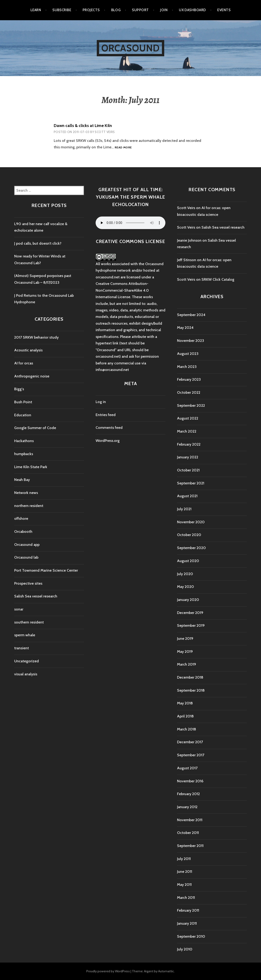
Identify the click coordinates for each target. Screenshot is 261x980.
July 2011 (184, 859)
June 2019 (185, 638)
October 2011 (188, 833)
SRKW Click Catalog (218, 279)
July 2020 (185, 574)
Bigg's (19, 389)
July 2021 (184, 509)
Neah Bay (22, 480)
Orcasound (131, 48)
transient (22, 648)
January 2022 (188, 457)
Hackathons (24, 441)
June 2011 (185, 872)
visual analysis (26, 674)
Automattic (166, 971)
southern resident (29, 622)
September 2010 (191, 936)
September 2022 (191, 405)
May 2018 (185, 703)
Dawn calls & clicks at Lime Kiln (83, 126)
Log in (101, 402)
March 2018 (187, 729)
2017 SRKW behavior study (36, 337)
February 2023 (189, 379)
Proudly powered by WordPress (108, 971)
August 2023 (188, 354)
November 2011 (190, 820)
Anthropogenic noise (32, 376)
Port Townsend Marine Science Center (46, 570)
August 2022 (188, 418)
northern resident (29, 506)
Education (23, 415)
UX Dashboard (192, 10)
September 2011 (190, 846)
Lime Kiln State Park (31, 467)
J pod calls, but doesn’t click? (38, 243)
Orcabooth (23, 532)
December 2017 (190, 742)
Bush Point (23, 402)
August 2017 (187, 768)
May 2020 (186, 587)
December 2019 (190, 613)
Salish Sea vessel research (36, 596)
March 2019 (187, 664)
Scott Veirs (105, 132)
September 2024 (191, 315)
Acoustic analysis (28, 350)
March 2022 (187, 431)
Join (164, 10)
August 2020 (188, 561)
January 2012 (187, 807)
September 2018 (191, 690)
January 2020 (188, 600)
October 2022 (189, 392)
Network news (26, 493)
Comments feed (109, 428)
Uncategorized (27, 661)
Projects (91, 10)
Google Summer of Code (35, 428)
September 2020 (191, 548)
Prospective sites (28, 583)
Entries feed (106, 415)
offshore (21, 518)
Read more (123, 148)
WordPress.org (108, 441)
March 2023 (187, 367)
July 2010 (185, 949)
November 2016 (190, 781)
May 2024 (185, 328)
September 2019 (191, 625)
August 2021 (187, 496)
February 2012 (188, 794)
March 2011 (186, 898)
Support (140, 10)
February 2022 (189, 444)
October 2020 (189, 535)
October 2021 (188, 470)
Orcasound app (27, 545)
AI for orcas (24, 363)
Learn (36, 10)
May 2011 (184, 885)
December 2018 (190, 677)
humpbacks (24, 454)
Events (224, 10)
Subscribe (62, 10)
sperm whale (25, 635)
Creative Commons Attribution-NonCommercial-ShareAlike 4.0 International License (122, 290)
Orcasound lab (26, 557)
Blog (116, 10)
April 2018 (185, 716)
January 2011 (187, 923)
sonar (19, 609)
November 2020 (191, 522)
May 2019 (185, 652)
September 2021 (191, 483)
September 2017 (191, 755)
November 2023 (191, 341)
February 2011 (188, 910)
